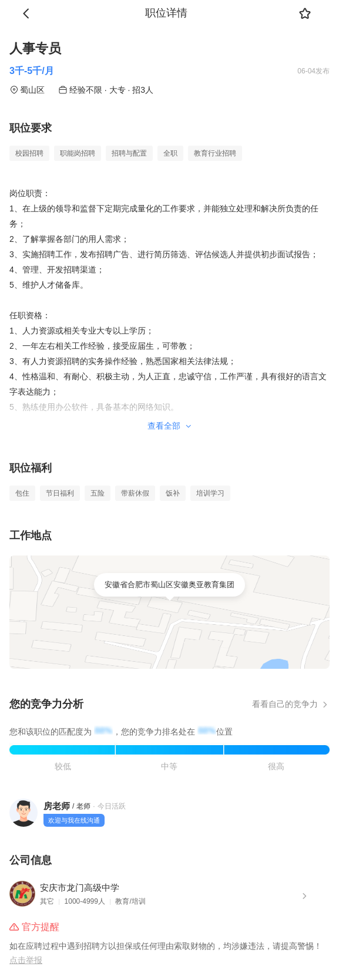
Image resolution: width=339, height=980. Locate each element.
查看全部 (170, 426)
